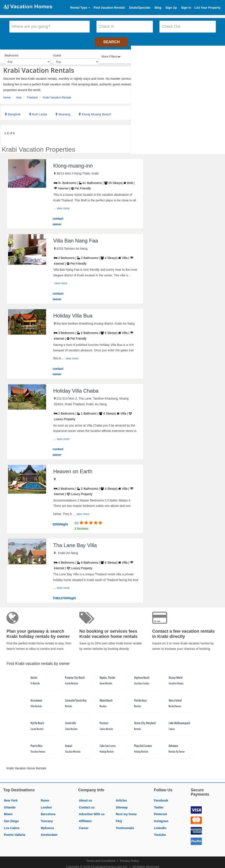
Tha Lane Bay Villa (75, 542)
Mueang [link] (63, 111)
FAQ (119, 818)
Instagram (161, 818)
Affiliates (85, 818)
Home (7, 94)
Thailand (32, 94)
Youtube (160, 831)
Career (84, 825)
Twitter (159, 804)
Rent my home (126, 811)
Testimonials (125, 825)
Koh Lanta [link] (38, 111)
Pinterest (160, 811)
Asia (19, 94)
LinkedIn (160, 825)
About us (85, 797)
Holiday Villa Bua (73, 312)
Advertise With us (92, 811)
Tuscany (47, 818)
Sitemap (122, 804)
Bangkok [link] (13, 111)
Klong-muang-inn (73, 162)
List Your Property (208, 8)
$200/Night (60, 521)
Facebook (161, 797)
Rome (45, 797)
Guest (57, 53)
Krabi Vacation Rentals (57, 94)
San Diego (11, 818)
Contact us (87, 804)
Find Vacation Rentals (109, 8)
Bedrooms (12, 53)
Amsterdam (49, 831)
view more (63, 205)
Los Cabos (12, 825)
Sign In (186, 8)
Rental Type (80, 8)
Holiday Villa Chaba (76, 387)
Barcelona (48, 811)
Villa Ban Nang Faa (76, 237)
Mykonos (47, 825)
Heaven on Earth (73, 468)
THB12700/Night (64, 595)
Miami (8, 811)
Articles (121, 797)
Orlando (10, 804)
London (46, 804)
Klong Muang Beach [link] (95, 111)
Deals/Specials (140, 8)
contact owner (58, 218)
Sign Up (171, 8)
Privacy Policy (129, 858)
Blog (158, 8)
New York (11, 797)
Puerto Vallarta (15, 831)
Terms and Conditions (101, 858)
